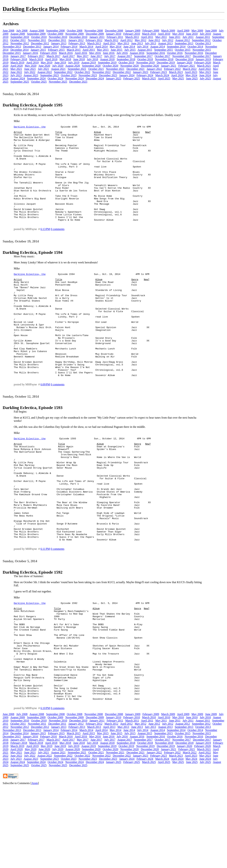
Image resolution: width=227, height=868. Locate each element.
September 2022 (63, 72)
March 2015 (74, 50)
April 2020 (16, 66)
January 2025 (114, 78)
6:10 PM (45, 788)
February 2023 (159, 72)
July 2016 (122, 53)
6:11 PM (45, 609)
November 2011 (37, 40)
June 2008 (8, 31)
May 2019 (47, 63)
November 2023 (88, 75)
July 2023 (16, 75)
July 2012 (168, 40)
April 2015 (89, 50)
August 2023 (31, 75)
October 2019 (126, 63)
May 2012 (141, 40)
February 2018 (19, 59)
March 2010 (149, 34)
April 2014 (101, 47)
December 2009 (95, 34)
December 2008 (114, 31)
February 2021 (187, 66)
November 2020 (130, 66)
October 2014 (195, 47)
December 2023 (108, 75)
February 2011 (115, 37)
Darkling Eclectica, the (30, 127)
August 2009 (18, 34)
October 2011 (18, 40)
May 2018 (65, 59)
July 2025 (205, 78)
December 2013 (32, 47)
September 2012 (201, 40)
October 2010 (39, 37)
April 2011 (147, 37)
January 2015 (38, 50)
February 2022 (172, 69)
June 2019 (60, 63)
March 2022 (190, 69)
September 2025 (20, 82)
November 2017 (182, 56)
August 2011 (203, 37)
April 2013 (109, 43)
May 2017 (83, 56)
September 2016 (156, 53)
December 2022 (122, 72)
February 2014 (69, 47)
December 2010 (78, 37)
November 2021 (115, 69)
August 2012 (182, 40)
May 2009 (197, 31)
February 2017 (36, 56)
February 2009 (151, 31)
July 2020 (58, 66)
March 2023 (176, 72)
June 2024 (205, 75)
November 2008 (94, 31)
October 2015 (183, 50)
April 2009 (183, 31)
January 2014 (51, 47)
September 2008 (55, 31)
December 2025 (78, 82)
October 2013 (203, 43)
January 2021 (169, 66)
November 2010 (58, 37)
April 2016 (81, 53)
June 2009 (211, 31)
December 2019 (166, 63)
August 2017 (125, 56)
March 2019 (17, 63)
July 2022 (30, 72)
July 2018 (92, 59)
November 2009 (74, 34)
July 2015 (130, 50)
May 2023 (205, 72)
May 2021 (16, 69)
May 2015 (103, 50)
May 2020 (31, 66)
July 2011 (188, 37)
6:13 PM (45, 248)
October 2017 (162, 56)
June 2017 (96, 56)
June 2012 (154, 40)
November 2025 (58, 82)
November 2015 (202, 50)
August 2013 (165, 43)
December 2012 (40, 43)
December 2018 (185, 59)
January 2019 (203, 59)
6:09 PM (45, 424)
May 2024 (191, 75)
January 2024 (127, 75)
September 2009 (36, 34)
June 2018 (79, 59)
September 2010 (20, 37)
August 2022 (45, 72)
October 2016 (175, 53)
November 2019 (145, 63)
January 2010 (114, 34)
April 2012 (126, 40)
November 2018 (164, 59)
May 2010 (178, 34)
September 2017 (143, 56)
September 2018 (126, 59)
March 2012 (111, 40)
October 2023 (69, 75)
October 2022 (82, 72)
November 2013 (12, 47)
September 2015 (164, 50)
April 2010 (164, 34)
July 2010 (205, 34)
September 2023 (49, 75)
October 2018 (145, 59)
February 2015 (56, 50)
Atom (35, 863)
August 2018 (107, 59)
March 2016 (66, 53)
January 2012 (76, 40)
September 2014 (176, 47)
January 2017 (18, 56)
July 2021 (44, 69)
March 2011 (132, 37)
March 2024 (162, 75)
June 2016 (109, 53)
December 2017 (202, 56)
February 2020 (203, 63)
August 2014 (157, 47)
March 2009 (168, 31)
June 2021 (30, 69)
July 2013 (150, 43)
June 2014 (129, 47)
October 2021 (96, 69)
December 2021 (135, 69)
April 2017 (68, 56)
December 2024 (95, 78)
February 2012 (94, 40)
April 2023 (191, 72)
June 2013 (137, 43)
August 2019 (88, 63)
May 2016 (95, 53)
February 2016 (49, 53)
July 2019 (74, 63)
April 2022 (205, 69)
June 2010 (192, 34)
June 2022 (16, 72)
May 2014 (115, 47)
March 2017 (54, 56)
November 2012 (20, 43)
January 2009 (133, 31)
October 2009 (56, 34)
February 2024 (145, 75)
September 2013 (184, 43)
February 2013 (77, 43)
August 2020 (73, 66)
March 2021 (204, 66)
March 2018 (36, 59)
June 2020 (44, 66)
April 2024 (177, 75)
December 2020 (150, 66)
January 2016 (31, 53)
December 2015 (12, 53)
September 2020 (91, 66)
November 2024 (74, 78)
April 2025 (164, 78)
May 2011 (161, 37)
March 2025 (149, 78)
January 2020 (185, 63)
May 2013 (123, 43)
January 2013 (59, 43)
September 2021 (77, 69)
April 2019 (32, 63)
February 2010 (132, 34)
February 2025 (132, 78)
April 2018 (51, 59)
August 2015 (145, 50)
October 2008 (75, 31)
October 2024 (56, 78)
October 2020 (110, 66)
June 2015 (116, 50)
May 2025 (178, 78)
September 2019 (107, 63)
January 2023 (141, 72)
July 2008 (22, 31)
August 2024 (18, 78)
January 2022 (154, 69)
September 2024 (36, 78)
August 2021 (58, 69)
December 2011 (57, 40)
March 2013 (94, 43)
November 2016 (194, 53)
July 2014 (143, 47)
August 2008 (37, 31)
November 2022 (101, 72)
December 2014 (20, 50)
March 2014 (86, 47)
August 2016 (137, 53)
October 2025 (39, 82)
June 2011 (175, 37)
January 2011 (97, 37)
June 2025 (192, 78)
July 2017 (110, 56)
